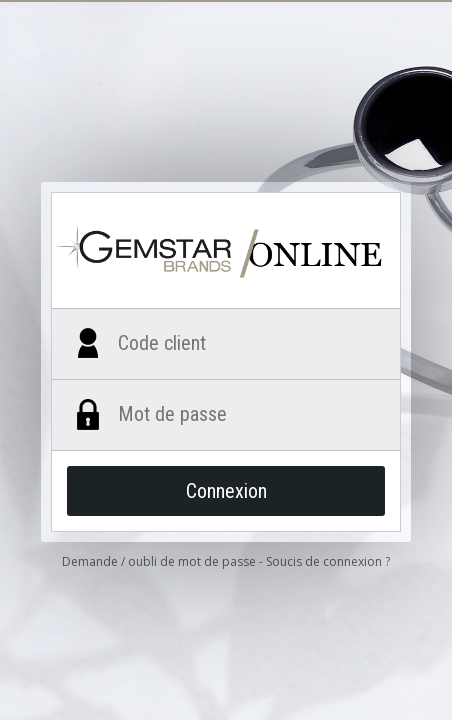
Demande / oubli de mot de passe (159, 561)
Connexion (226, 491)
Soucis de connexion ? (328, 561)
